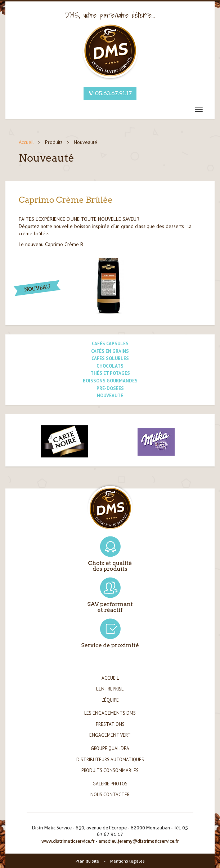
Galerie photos (110, 784)
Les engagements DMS (110, 713)
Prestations (110, 724)
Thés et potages (110, 373)
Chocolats (110, 366)
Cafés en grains (110, 351)
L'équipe (110, 700)
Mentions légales (127, 861)
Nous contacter (110, 795)
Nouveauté (110, 396)
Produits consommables (110, 770)
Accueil (26, 142)
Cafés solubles (110, 358)
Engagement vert (110, 735)
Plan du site (87, 861)
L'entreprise (110, 689)
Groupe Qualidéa (110, 748)
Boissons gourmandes (110, 381)
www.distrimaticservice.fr (68, 841)
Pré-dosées (110, 388)
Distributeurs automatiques (110, 760)
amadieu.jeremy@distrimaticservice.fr (139, 841)
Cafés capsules (110, 344)
